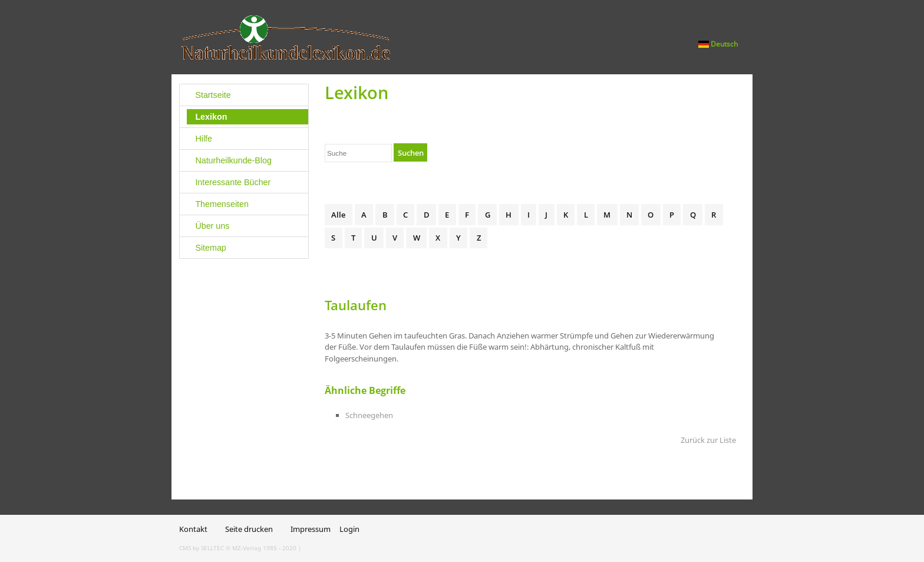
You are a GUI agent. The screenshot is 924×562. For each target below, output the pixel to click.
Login (349, 529)
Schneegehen (369, 415)
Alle (338, 215)
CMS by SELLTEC (202, 548)
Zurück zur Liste (708, 440)
